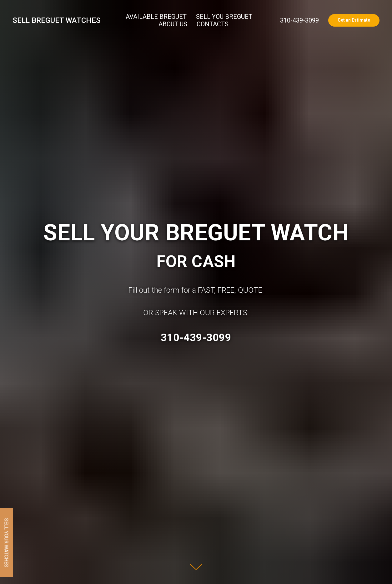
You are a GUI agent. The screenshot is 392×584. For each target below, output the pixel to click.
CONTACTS (213, 24)
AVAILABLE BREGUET (156, 17)
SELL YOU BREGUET (224, 17)
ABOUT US (173, 24)
